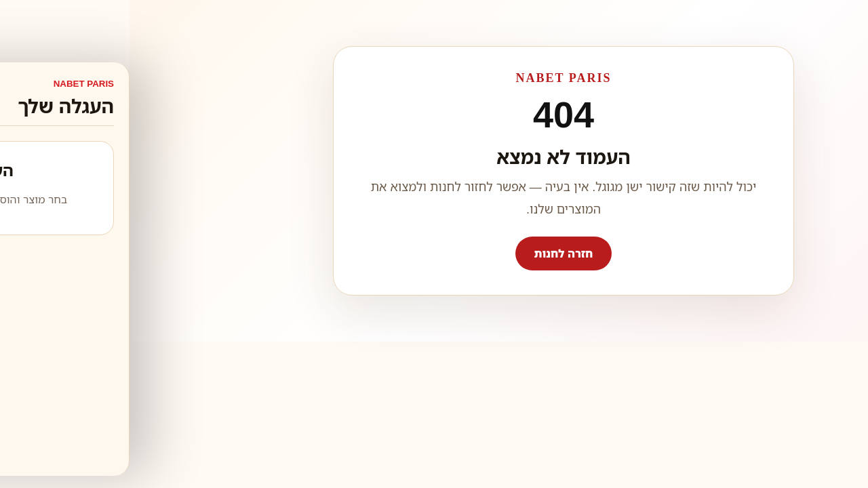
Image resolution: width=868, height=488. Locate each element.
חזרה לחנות (434, 254)
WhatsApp (814, 457)
